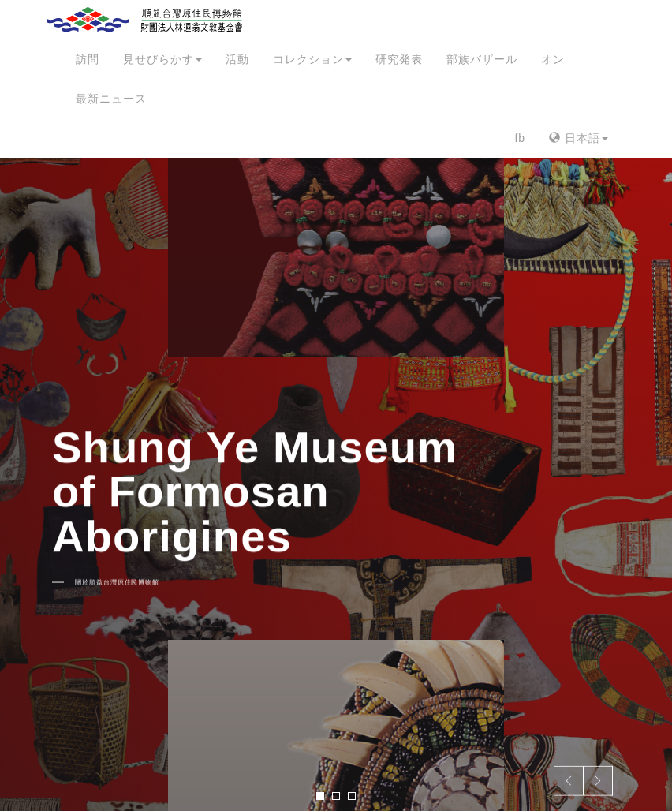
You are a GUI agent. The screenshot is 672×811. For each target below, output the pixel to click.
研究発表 (399, 59)
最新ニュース (111, 99)
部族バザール (482, 59)
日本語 (579, 138)
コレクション (312, 59)
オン (553, 59)
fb (520, 138)
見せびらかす (162, 59)
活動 (237, 59)
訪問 (88, 59)
